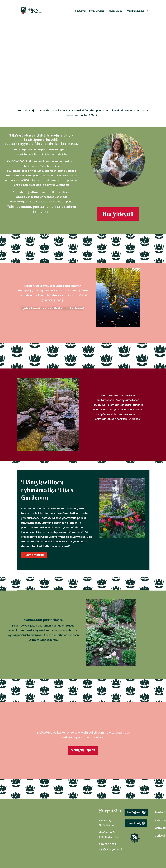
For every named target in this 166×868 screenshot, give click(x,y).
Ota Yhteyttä (118, 214)
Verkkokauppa (135, 11)
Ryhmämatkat (97, 11)
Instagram (134, 813)
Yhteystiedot (116, 11)
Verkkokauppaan (83, 750)
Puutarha (80, 11)
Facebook (134, 824)
